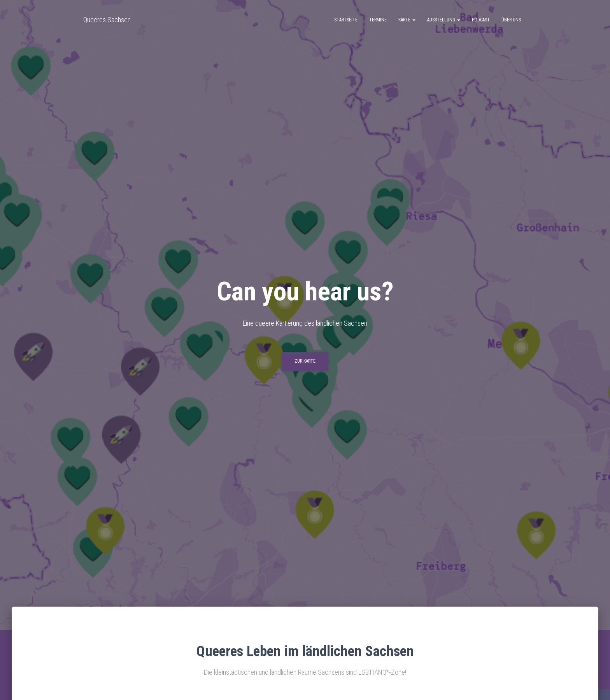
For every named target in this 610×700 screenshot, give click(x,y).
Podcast (481, 20)
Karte (407, 20)
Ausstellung (444, 20)
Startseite (346, 20)
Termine (378, 20)
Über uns (511, 20)
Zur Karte (305, 361)
